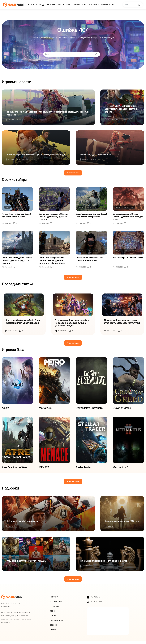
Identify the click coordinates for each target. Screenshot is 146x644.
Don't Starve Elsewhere (90, 410)
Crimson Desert (18, 207)
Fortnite (94, 159)
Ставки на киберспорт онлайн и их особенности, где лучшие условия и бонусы (72, 324)
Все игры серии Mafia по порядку (22, 524)
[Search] (133, 5)
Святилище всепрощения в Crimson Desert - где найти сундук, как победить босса (52, 261)
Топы (84, 5)
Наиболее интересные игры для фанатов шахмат (104, 564)
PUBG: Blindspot (23, 159)
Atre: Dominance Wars (16, 470)
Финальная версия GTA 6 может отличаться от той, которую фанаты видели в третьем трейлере (48, 113)
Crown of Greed (122, 410)
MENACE (44, 470)
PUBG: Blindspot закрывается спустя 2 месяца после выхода (36, 154)
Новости (33, 5)
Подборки (94, 5)
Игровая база (108, 5)
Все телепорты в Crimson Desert (128, 258)
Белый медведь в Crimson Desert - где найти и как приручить (88, 217)
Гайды (42, 5)
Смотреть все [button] (73, 173)
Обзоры (51, 5)
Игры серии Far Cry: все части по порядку (26, 564)
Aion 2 (6, 410)
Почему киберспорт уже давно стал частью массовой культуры (122, 323)
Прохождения (64, 5)
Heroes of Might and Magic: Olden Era (118, 120)
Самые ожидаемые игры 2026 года (122, 524)
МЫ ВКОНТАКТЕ (95, 605)
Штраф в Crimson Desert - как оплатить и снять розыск (90, 260)
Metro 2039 (46, 410)
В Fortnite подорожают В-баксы (96, 154)
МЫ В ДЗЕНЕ (93, 600)
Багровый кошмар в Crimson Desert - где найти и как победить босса (126, 217)
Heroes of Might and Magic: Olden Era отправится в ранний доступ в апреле (121, 109)
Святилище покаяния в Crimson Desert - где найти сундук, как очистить (54, 217)
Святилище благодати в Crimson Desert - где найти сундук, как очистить (17, 261)
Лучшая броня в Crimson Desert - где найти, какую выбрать (17, 216)
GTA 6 (19, 120)
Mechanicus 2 (121, 470)
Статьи (76, 5)
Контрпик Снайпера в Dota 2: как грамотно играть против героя (23, 323)
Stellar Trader (84, 470)
